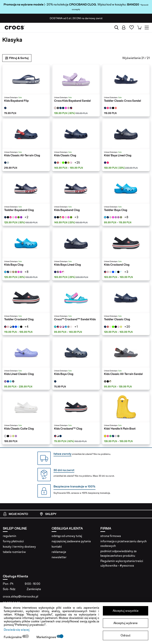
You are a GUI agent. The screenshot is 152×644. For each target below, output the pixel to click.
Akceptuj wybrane (126, 623)
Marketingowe (47, 637)
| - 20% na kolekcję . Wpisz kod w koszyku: (65, 4)
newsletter (59, 557)
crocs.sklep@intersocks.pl (21, 596)
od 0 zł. (60, 18)
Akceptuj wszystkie (126, 611)
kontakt (57, 547)
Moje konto (16, 514)
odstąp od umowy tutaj (67, 536)
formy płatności (13, 541)
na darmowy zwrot (88, 18)
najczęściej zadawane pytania (71, 541)
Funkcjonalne (13, 637)
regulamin (10, 536)
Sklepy (48, 514)
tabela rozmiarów (14, 552)
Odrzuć (126, 635)
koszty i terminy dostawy (19, 547)
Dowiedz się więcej (17, 630)
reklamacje (59, 552)
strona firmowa (111, 536)
